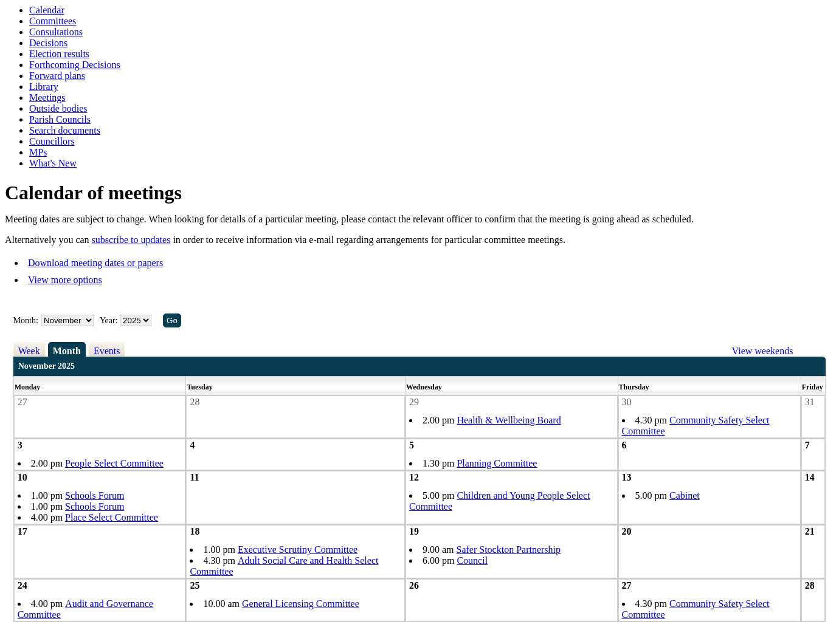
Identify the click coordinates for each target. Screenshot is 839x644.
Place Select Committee (112, 517)
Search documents (65, 130)
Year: (110, 320)
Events (107, 351)
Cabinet (685, 495)
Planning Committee (497, 463)
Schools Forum (95, 495)
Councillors (52, 141)
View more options (65, 280)
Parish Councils (60, 119)
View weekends (763, 351)
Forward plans (57, 76)
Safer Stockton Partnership (509, 550)
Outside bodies (58, 108)
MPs (38, 152)
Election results (59, 54)
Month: (26, 320)
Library (44, 87)
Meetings (47, 98)
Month (67, 351)
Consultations (56, 32)
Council (472, 560)
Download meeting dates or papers (95, 263)
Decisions (48, 43)
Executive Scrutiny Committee (298, 550)
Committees (53, 21)
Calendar (47, 10)
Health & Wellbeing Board (509, 420)
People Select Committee (114, 463)
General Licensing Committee (301, 604)
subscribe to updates (131, 240)
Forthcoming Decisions (75, 65)
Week (29, 351)
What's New (53, 163)
